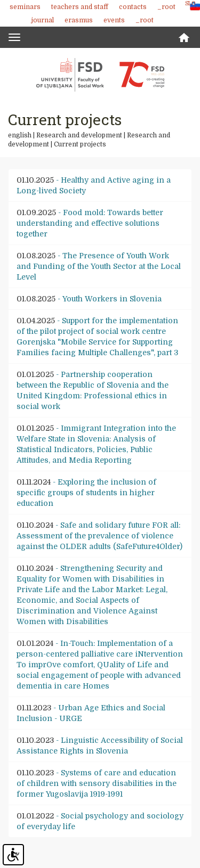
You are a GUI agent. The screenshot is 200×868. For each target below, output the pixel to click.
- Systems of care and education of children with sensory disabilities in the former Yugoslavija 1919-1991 (97, 783)
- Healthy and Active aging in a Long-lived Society (94, 185)
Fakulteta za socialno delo (100, 75)
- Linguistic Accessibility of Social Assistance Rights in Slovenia (100, 746)
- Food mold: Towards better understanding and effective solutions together (90, 223)
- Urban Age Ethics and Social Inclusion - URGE (91, 713)
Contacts (133, 7)
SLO (190, 3)
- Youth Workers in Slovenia (89, 299)
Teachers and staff (80, 7)
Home (184, 38)
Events (114, 20)
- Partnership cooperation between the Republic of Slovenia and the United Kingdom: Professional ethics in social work (93, 390)
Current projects (80, 144)
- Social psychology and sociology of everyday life (100, 821)
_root (166, 7)
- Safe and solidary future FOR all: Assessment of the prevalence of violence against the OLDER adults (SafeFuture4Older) (99, 536)
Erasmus (79, 20)
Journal (43, 20)
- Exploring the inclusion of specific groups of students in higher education (86, 493)
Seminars (25, 7)
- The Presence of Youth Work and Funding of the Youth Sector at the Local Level (99, 266)
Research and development (79, 135)
